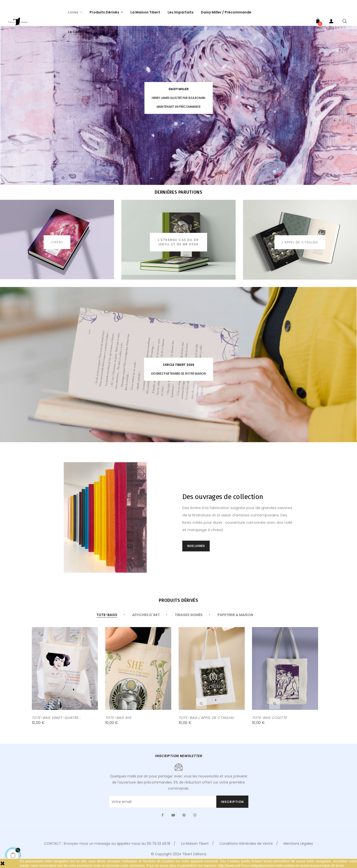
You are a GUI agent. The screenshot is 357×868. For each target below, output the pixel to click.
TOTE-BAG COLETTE (270, 722)
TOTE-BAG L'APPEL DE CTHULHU (206, 722)
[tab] (107, 619)
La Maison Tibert (195, 848)
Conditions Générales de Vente (246, 848)
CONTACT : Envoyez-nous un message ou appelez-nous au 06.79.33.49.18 (107, 848)
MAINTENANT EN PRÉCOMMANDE (179, 107)
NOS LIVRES (196, 550)
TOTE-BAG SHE (118, 722)
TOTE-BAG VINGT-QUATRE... (57, 722)
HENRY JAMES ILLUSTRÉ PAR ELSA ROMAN (178, 98)
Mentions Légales (298, 848)
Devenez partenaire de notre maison (178, 374)
